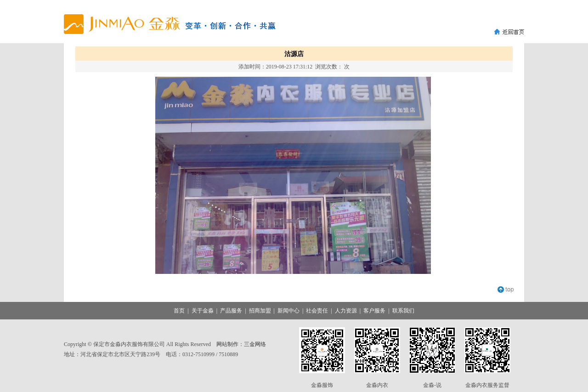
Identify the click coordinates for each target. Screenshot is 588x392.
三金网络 (255, 344)
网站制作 (227, 344)
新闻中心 (288, 311)
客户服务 (374, 311)
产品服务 (231, 311)
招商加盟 (260, 311)
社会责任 (317, 311)
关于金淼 (203, 311)
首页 (179, 311)
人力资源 (346, 311)
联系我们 (403, 311)
